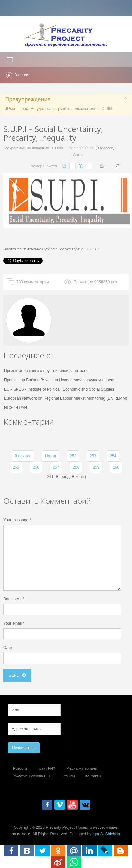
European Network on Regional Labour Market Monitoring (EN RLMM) (66, 398)
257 (56, 467)
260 (116, 467)
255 (16, 467)
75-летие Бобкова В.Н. (32, 776)
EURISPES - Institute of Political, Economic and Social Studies (59, 389)
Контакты (93, 776)
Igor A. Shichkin (106, 834)
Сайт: (8, 648)
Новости (20, 768)
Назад (50, 456)
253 (93, 456)
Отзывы (68, 776)
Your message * (17, 520)
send (15, 675)
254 (113, 456)
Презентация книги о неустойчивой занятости (46, 371)
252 (73, 456)
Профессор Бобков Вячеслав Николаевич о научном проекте (60, 380)
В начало (23, 456)
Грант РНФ (47, 768)
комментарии (33, 282)
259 (96, 467)
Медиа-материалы (82, 768)
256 (36, 467)
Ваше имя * (14, 599)
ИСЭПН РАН (16, 408)
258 (76, 467)
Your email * (14, 623)
